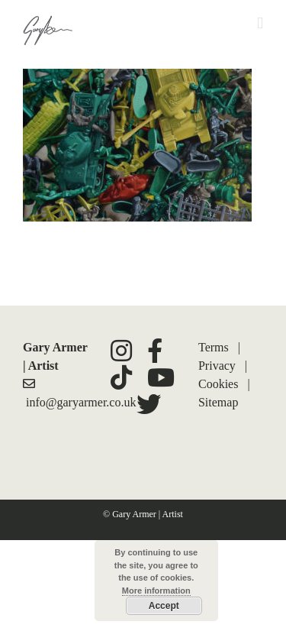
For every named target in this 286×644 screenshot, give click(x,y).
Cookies (218, 384)
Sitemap (218, 402)
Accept (164, 606)
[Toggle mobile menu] (260, 23)
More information (156, 591)
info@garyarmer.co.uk (81, 402)
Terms (214, 347)
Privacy (217, 366)
